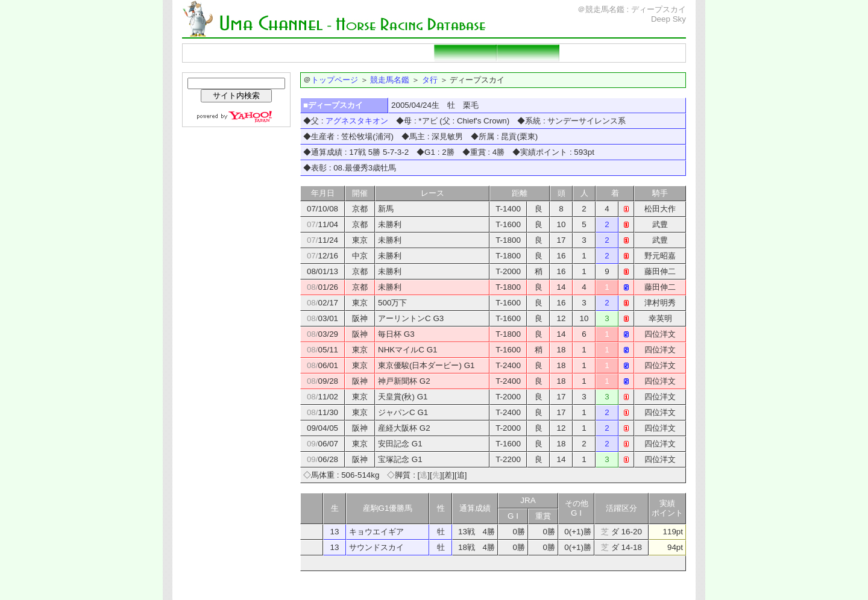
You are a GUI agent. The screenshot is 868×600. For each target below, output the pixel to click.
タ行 (430, 80)
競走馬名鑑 (277, 53)
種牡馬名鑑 (340, 53)
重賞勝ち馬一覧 (403, 53)
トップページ (215, 53)
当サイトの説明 (653, 53)
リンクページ (591, 53)
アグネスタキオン (357, 121)
